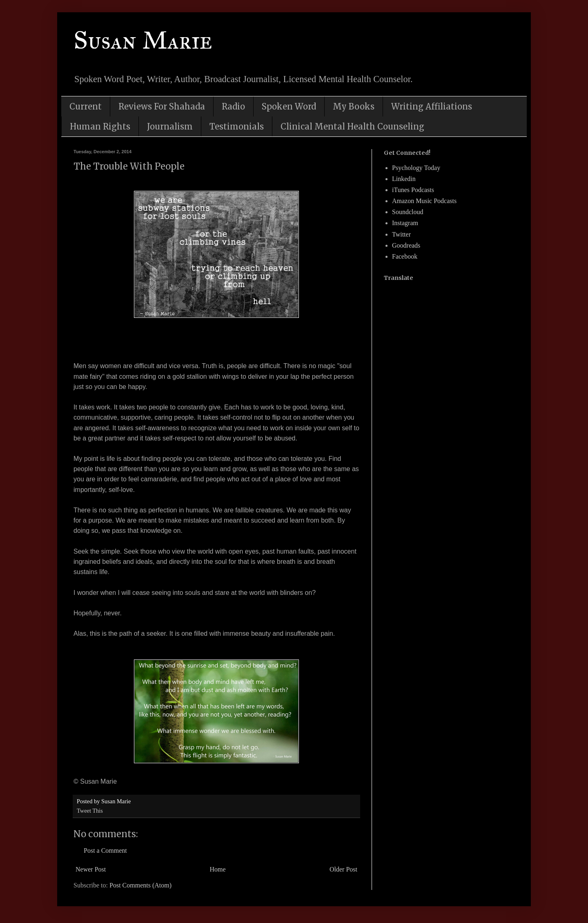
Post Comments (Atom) (140, 885)
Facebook (405, 256)
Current (86, 106)
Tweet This (90, 811)
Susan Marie (143, 40)
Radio (233, 106)
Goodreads (406, 245)
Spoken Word (289, 106)
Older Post (343, 869)
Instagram (405, 223)
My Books (354, 106)
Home (218, 869)
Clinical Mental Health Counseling (352, 126)
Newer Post (91, 869)
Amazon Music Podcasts (424, 201)
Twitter (401, 234)
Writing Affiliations (432, 106)
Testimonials (237, 126)
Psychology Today (416, 168)
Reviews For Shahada (162, 106)
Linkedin (404, 179)
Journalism (170, 126)
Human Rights (100, 126)
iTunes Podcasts (413, 190)
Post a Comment (105, 850)
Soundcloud (408, 212)
